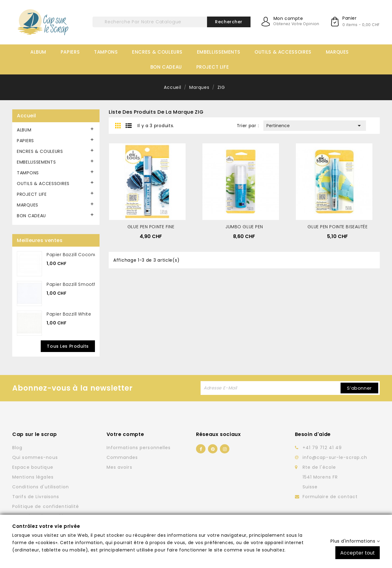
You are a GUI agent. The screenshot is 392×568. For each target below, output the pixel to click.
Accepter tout (358, 553)
